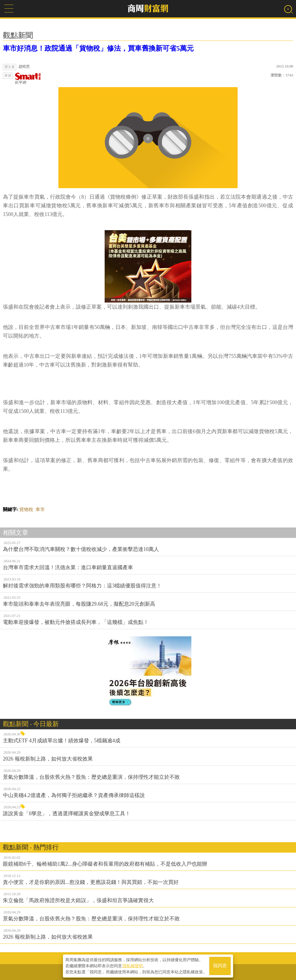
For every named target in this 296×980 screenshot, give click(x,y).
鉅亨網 (28, 79)
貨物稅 (26, 509)
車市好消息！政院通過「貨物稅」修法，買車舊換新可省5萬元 (98, 48)
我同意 (220, 966)
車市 (40, 509)
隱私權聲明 (133, 966)
